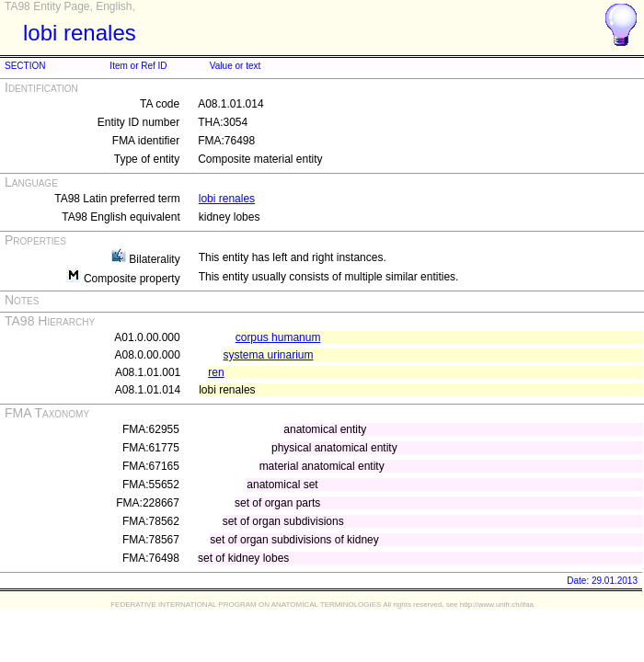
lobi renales (227, 199)
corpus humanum (278, 337)
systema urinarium (269, 355)
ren (216, 372)
